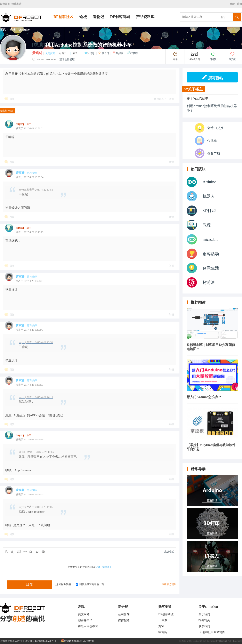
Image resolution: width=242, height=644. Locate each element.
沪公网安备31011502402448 (77, 641)
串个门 (104, 53)
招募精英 (204, 620)
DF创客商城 (120, 17)
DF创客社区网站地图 (212, 632)
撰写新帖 (212, 77)
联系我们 (204, 626)
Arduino (25, 30)
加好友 (118, 53)
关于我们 (204, 614)
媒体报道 (124, 620)
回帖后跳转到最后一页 (90, 584)
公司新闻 (124, 614)
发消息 (90, 53)
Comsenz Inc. (200, 641)
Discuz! (223, 641)
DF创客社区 (63, 17)
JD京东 (163, 620)
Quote (31, 552)
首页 (3, 29)
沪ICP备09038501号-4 (44, 641)
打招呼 (132, 53)
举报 (171, 99)
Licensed (238, 641)
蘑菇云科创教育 (88, 626)
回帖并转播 (63, 584)
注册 (239, 4)
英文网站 (84, 614)
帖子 (224, 17)
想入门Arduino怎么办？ (204, 397)
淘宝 (161, 626)
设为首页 (5, 4)
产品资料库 (145, 17)
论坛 (83, 17)
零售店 (163, 632)
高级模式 (169, 552)
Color (13, 552)
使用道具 (159, 99)
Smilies (43, 552)
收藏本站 (16, 4)
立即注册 (107, 567)
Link (25, 552)
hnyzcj (20, 124)
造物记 (98, 17)
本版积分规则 (169, 584)
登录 (233, 4)
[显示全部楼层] (67, 59)
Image (19, 552)
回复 (12, 99)
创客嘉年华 (85, 620)
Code (37, 552)
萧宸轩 (37, 53)
